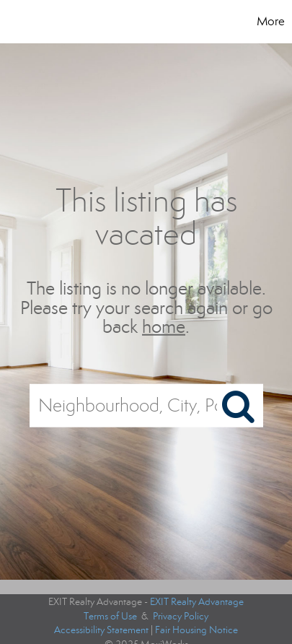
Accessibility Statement (101, 630)
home (164, 327)
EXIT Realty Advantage (197, 602)
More (271, 21)
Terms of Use (110, 616)
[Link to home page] (48, 22)
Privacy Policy (181, 616)
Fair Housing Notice (196, 630)
